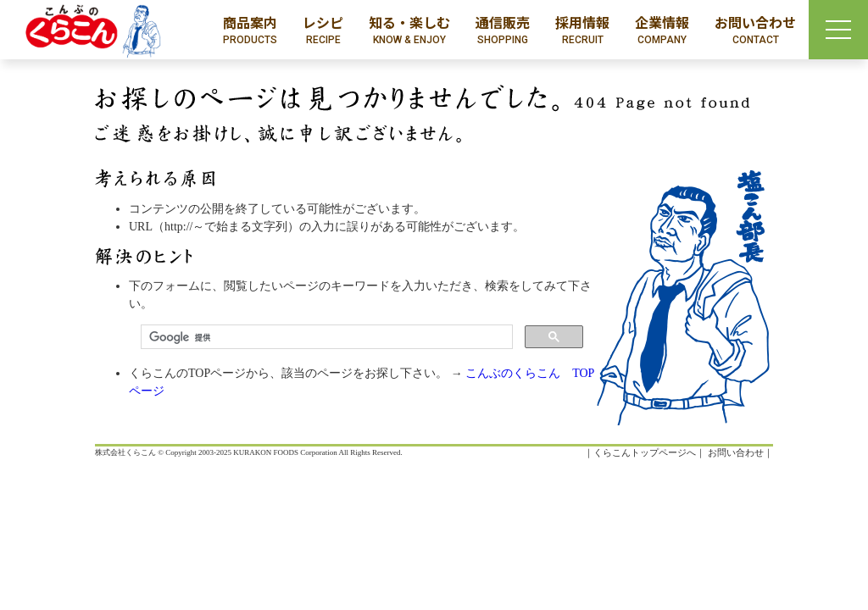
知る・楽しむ (409, 30)
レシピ (323, 30)
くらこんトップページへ (645, 452)
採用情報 (582, 30)
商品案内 (250, 30)
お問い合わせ (755, 30)
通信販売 (503, 30)
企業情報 (662, 30)
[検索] (325, 337)
